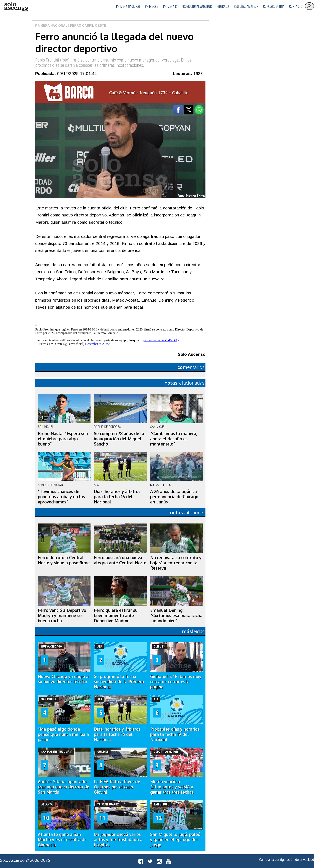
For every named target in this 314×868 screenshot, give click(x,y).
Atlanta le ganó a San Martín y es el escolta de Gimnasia (62, 840)
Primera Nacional (128, 6)
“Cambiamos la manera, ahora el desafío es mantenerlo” (174, 439)
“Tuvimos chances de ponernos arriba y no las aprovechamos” (61, 497)
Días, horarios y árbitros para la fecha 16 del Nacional (117, 497)
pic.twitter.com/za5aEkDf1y (161, 340)
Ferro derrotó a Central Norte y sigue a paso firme (64, 560)
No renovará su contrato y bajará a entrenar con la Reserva (176, 563)
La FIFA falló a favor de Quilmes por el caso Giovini (117, 787)
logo (16, 7)
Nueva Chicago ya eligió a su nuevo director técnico (63, 679)
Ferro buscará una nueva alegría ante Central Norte (120, 560)
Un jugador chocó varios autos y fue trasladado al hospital (119, 840)
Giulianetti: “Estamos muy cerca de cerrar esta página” (176, 682)
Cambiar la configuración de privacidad (287, 860)
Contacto (296, 6)
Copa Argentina (274, 6)
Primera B (152, 6)
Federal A (223, 6)
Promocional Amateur (197, 6)
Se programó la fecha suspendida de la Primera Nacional (119, 682)
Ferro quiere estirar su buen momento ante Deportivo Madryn (116, 615)
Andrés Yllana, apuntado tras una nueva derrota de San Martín (64, 787)
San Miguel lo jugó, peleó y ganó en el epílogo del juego (175, 840)
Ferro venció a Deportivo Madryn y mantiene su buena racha (62, 615)
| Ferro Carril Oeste (87, 26)
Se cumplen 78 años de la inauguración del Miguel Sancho (119, 439)
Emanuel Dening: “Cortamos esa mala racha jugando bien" (176, 615)
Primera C (170, 6)
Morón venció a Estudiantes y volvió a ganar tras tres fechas (172, 787)
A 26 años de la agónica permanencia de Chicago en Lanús (174, 497)
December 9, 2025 (97, 344)
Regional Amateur (246, 6)
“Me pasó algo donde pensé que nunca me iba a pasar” (63, 734)
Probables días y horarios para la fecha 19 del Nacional (175, 734)
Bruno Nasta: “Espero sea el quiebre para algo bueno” (63, 439)
